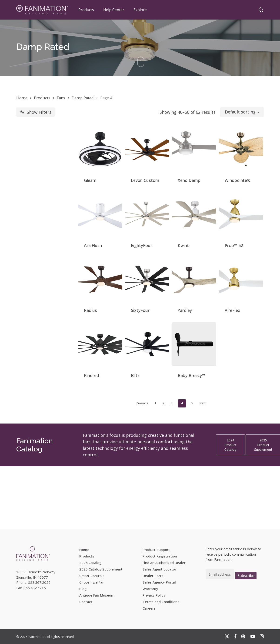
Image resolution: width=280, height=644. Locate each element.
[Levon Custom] (108, 157)
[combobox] (242, 112)
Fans (61, 98)
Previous (111, 466)
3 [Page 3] (141, 466)
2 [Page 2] (133, 466)
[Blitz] (108, 399)
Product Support (156, 550)
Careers (149, 608)
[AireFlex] (233, 318)
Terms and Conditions (161, 602)
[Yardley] (171, 318)
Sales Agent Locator (159, 569)
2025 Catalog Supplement (101, 569)
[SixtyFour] (108, 318)
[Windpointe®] (233, 157)
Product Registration (160, 556)
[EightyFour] (108, 237)
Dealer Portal (153, 576)
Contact (86, 602)
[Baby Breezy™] (171, 399)
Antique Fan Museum (97, 595)
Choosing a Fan (92, 582)
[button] (230, 507)
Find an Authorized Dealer (164, 563)
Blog (83, 589)
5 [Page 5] (161, 466)
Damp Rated (83, 98)
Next (172, 466)
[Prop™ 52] (233, 237)
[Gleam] (46, 157)
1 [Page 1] (125, 466)
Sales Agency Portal (159, 582)
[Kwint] (171, 237)
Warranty (150, 589)
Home (22, 98)
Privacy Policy (154, 595)
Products (42, 98)
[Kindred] (46, 399)
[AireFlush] (46, 237)
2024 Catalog (90, 563)
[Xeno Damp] (171, 157)
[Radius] (46, 318)
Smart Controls (92, 576)
